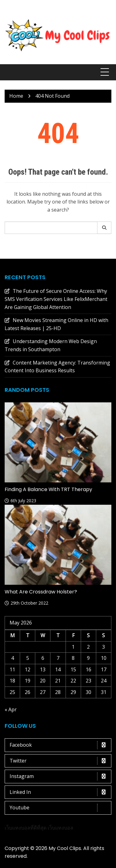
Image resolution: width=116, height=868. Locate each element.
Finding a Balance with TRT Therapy (48, 489)
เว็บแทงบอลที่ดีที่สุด (26, 828)
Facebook (60, 745)
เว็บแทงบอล (60, 828)
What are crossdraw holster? (41, 592)
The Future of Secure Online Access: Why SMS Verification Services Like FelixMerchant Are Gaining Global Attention (56, 299)
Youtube (60, 808)
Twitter (60, 761)
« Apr (11, 709)
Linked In (60, 792)
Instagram (60, 776)
